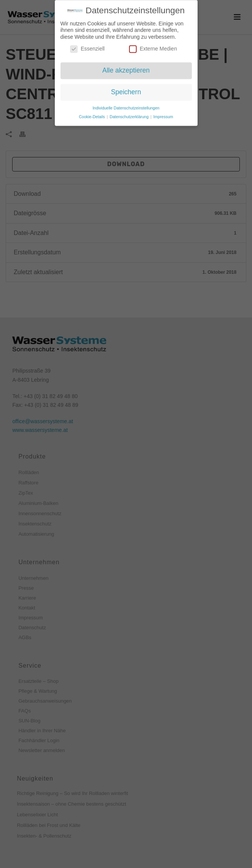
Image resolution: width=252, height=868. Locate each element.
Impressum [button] (163, 114)
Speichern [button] (126, 89)
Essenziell (87, 46)
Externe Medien (153, 46)
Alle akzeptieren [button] (126, 67)
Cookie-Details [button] (92, 114)
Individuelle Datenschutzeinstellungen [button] (126, 105)
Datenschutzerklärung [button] (130, 114)
